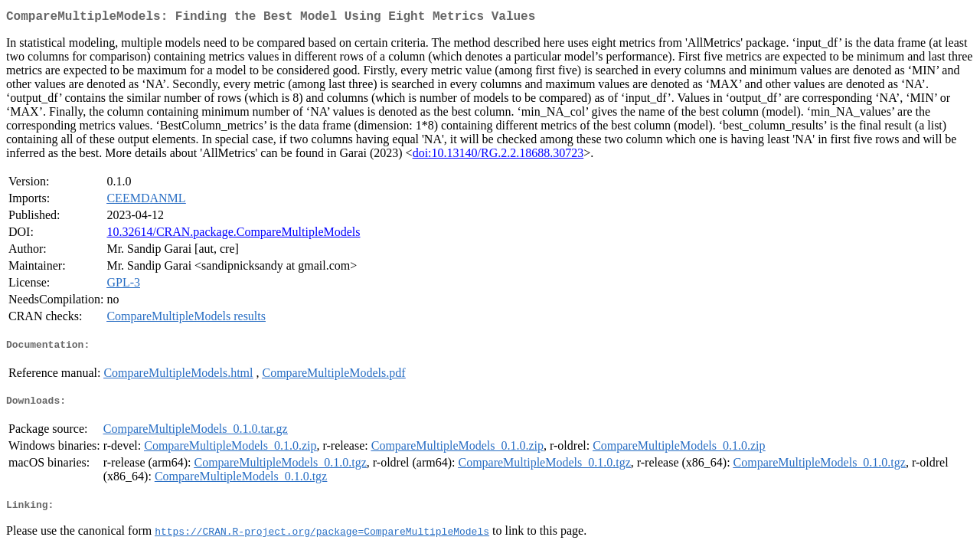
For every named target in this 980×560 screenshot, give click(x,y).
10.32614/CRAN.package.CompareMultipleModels (233, 235)
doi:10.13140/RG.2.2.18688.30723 (498, 156)
